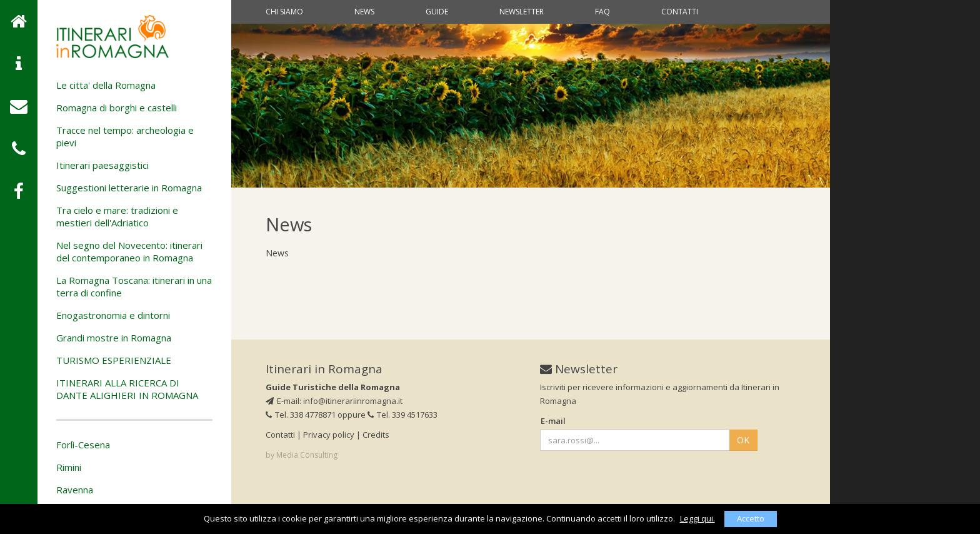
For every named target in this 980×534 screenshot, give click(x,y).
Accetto (751, 518)
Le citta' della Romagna (106, 85)
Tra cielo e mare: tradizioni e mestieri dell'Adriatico (117, 216)
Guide (437, 12)
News (364, 12)
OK (743, 440)
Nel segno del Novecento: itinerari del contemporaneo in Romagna (129, 251)
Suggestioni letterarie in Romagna (129, 188)
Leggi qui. (697, 518)
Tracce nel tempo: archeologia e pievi (125, 136)
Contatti (680, 12)
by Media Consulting (302, 455)
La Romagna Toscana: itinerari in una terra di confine (134, 286)
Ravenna (75, 490)
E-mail (553, 421)
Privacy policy (329, 435)
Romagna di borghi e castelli (117, 108)
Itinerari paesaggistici (102, 165)
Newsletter (522, 12)
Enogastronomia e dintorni (113, 315)
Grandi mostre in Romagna (114, 338)
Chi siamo (284, 12)
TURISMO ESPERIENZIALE (114, 360)
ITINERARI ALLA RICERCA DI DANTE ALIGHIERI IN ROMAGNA (127, 389)
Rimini (69, 467)
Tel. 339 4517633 (402, 415)
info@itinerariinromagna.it (353, 401)
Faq (602, 12)
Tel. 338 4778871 (301, 415)
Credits (376, 435)
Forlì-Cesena (83, 445)
